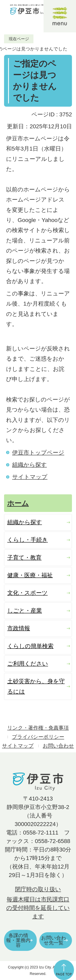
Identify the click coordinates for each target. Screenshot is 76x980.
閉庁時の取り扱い (38, 889)
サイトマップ (30, 477)
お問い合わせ (58, 746)
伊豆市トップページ (38, 453)
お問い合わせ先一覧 (54, 940)
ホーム (18, 503)
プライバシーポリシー (38, 737)
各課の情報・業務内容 (18, 940)
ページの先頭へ (64, 970)
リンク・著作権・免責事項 (38, 728)
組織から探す (29, 465)
